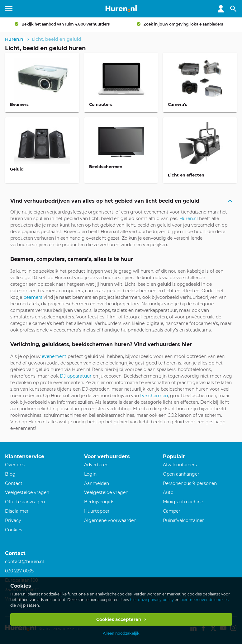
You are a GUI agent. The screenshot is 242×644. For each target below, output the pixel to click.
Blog (10, 474)
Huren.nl (189, 219)
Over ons (15, 465)
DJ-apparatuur (76, 376)
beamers (33, 297)
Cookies (14, 530)
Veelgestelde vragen (27, 492)
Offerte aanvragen (25, 502)
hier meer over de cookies (204, 600)
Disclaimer (17, 511)
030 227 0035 (19, 571)
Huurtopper (97, 511)
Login (90, 474)
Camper (172, 511)
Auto (168, 492)
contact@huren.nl (24, 562)
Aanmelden (97, 483)
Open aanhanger (181, 474)
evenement (54, 356)
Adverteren (96, 465)
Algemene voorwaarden (110, 520)
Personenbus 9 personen (190, 483)
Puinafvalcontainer (183, 520)
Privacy (13, 520)
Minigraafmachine (183, 502)
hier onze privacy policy (152, 600)
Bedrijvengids (99, 502)
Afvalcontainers (180, 465)
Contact (14, 483)
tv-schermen (153, 396)
